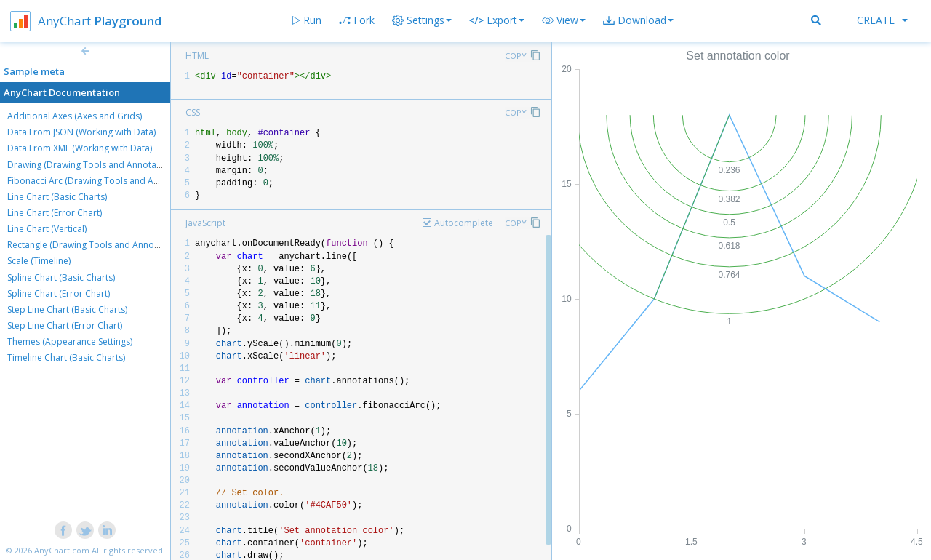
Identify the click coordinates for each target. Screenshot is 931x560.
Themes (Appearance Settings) (70, 341)
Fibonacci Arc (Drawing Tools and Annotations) (104, 181)
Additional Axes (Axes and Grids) (75, 116)
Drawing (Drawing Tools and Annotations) (93, 165)
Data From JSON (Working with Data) (81, 132)
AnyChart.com (62, 550)
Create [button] (882, 20)
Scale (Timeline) (39, 261)
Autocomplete (464, 223)
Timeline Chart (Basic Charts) (66, 357)
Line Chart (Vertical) (47, 229)
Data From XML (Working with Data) (80, 148)
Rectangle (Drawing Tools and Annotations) (96, 245)
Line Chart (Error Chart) (55, 213)
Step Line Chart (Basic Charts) (67, 309)
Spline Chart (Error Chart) (59, 293)
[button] (564, 20)
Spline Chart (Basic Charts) (61, 277)
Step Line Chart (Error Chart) (65, 325)
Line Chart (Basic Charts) (57, 197)
